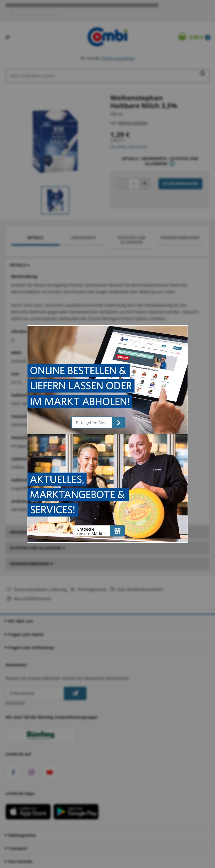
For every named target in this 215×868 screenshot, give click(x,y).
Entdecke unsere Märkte (91, 531)
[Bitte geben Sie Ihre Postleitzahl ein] (92, 423)
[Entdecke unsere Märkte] (117, 531)
